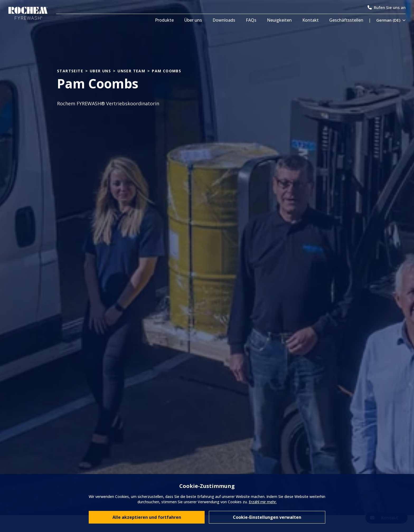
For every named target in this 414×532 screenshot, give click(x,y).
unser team (131, 71)
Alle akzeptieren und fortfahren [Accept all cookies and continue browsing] (147, 517)
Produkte (164, 20)
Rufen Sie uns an (387, 7)
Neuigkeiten (279, 20)
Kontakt (310, 20)
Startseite (70, 71)
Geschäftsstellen (346, 20)
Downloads (224, 20)
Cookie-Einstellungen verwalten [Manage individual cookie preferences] (267, 517)
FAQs (251, 20)
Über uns (193, 20)
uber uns (100, 71)
